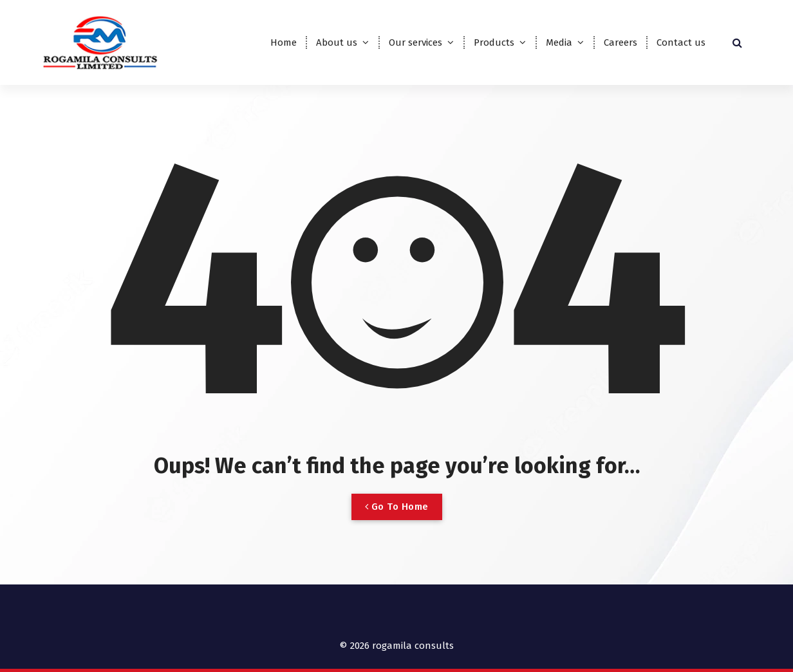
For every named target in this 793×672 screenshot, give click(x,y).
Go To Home (397, 507)
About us (337, 42)
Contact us (681, 42)
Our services (415, 42)
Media (559, 42)
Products (494, 42)
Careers (620, 42)
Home (284, 42)
